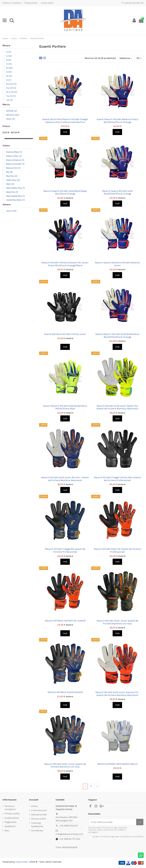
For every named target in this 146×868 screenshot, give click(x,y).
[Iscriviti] (140, 822)
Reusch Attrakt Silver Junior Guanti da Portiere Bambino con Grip (117, 622)
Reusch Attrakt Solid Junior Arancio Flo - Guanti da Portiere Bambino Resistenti (117, 694)
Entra (34, 806)
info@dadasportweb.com (69, 834)
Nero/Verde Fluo (16, 196)
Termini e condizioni (12, 3)
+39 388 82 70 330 (70, 839)
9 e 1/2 (11, 88)
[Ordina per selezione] (126, 58)
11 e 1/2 (11, 96)
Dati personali (39, 815)
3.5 (10, 100)
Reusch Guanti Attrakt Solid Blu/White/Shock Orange (117, 192)
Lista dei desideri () (132, 3)
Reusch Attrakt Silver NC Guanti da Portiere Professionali (117, 550)
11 (9, 80)
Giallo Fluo (13, 180)
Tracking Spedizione (37, 825)
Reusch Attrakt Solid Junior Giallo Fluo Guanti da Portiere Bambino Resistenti (117, 407)
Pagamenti (11, 822)
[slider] (4, 138)
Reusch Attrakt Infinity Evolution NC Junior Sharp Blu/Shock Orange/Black (65, 264)
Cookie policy (47, 3)
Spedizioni (10, 826)
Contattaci (37, 831)
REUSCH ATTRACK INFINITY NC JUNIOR (65, 621)
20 (139, 58)
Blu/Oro (12, 176)
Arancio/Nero (14, 152)
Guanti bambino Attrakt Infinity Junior (65, 334)
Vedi (65, 132)
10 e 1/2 (12, 92)
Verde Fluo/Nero (16, 200)
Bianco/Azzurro (15, 164)
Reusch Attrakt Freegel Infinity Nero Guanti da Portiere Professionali (117, 479)
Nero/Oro (12, 192)
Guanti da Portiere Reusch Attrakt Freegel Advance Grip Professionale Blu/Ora (65, 121)
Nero (10, 184)
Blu (10, 172)
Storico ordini (39, 819)
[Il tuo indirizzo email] (112, 822)
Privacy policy (31, 3)
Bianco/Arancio (15, 160)
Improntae (21, 862)
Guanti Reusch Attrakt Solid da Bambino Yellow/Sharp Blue (65, 407)
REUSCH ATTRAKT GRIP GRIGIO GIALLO (117, 764)
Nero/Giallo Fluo (16, 188)
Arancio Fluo (14, 156)
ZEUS (11, 119)
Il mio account (39, 810)
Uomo (11, 211)
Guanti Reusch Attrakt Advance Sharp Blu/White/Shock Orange (117, 121)
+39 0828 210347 (69, 826)
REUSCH (13, 115)
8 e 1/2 (11, 84)
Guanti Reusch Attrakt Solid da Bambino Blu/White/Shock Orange (117, 336)
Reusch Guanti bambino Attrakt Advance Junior (117, 264)
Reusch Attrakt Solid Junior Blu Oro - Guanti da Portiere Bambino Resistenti (65, 479)
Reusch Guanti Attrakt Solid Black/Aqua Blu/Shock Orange (65, 192)
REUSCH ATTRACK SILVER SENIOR (65, 692)
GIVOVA (12, 111)
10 (9, 76)
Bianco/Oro (13, 168)
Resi (7, 831)
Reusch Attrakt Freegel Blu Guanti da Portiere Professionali (65, 550)
